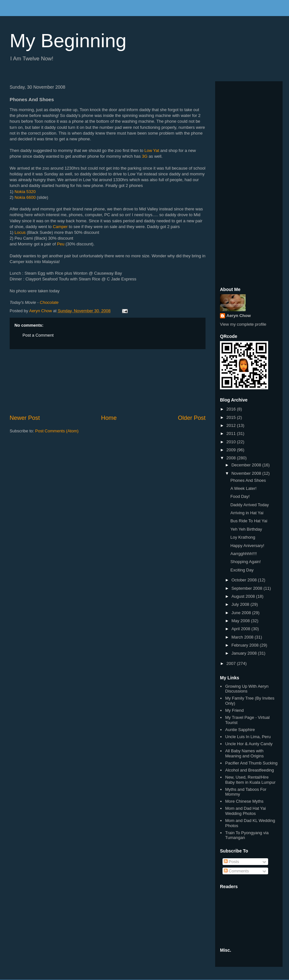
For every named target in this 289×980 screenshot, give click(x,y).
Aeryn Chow (239, 316)
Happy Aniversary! (247, 546)
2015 (232, 417)
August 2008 (244, 596)
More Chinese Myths (244, 801)
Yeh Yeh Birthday (246, 529)
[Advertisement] (108, 382)
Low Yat (152, 150)
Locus (20, 232)
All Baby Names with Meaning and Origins (244, 753)
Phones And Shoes (248, 480)
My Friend (234, 710)
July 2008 (241, 604)
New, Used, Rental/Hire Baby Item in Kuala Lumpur (250, 780)
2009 (232, 450)
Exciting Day (242, 570)
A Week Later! (243, 488)
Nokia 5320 (25, 192)
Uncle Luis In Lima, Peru (248, 737)
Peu (61, 244)
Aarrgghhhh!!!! (243, 554)
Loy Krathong (243, 537)
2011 (232, 433)
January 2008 (245, 653)
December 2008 (247, 465)
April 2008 (241, 629)
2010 (232, 442)
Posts (232, 862)
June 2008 (242, 613)
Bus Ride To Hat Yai (249, 521)
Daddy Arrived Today (250, 505)
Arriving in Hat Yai (247, 513)
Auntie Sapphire (240, 730)
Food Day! (240, 496)
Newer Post (25, 418)
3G (145, 156)
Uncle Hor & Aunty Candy (249, 744)
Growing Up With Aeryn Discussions (247, 689)
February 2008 (246, 645)
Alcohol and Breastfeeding (250, 770)
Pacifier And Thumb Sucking (251, 763)
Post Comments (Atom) (57, 431)
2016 (232, 409)
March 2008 (243, 637)
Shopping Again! (245, 562)
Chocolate (49, 302)
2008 (232, 458)
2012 (232, 425)
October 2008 (245, 580)
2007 (232, 663)
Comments (236, 871)
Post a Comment (38, 335)
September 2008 (248, 588)
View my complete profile (243, 324)
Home (109, 418)
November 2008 (247, 473)
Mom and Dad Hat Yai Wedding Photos (245, 811)
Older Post (192, 418)
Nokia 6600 (25, 197)
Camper (60, 227)
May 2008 (241, 621)
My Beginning (68, 41)
